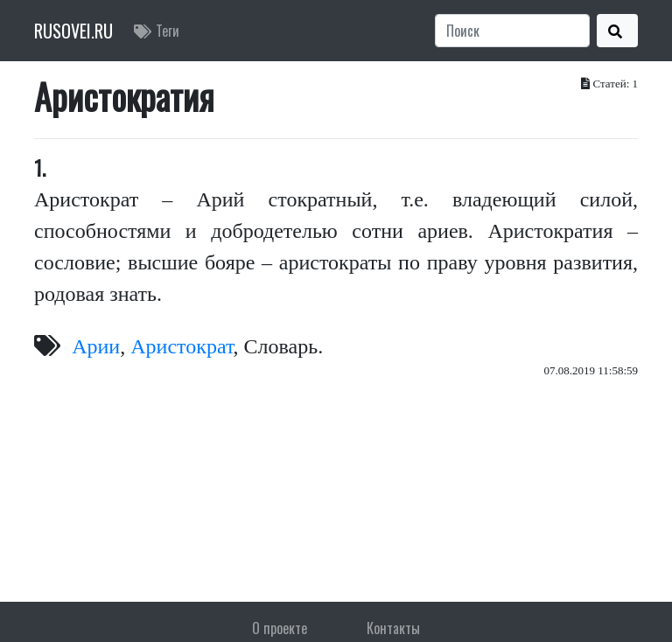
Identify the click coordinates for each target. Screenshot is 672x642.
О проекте (280, 628)
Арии (96, 346)
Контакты (393, 628)
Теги (157, 31)
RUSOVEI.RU (73, 31)
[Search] (512, 31)
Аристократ (182, 346)
